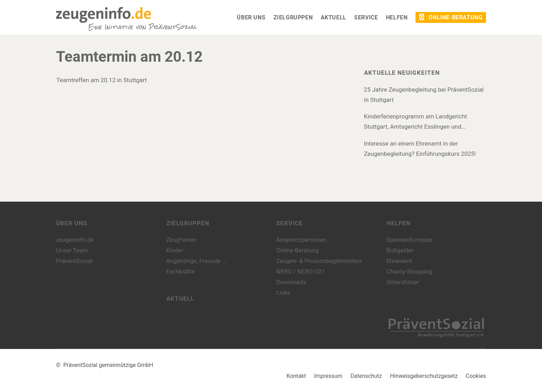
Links (283, 293)
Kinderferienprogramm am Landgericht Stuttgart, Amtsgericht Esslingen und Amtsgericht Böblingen (416, 122)
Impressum (328, 376)
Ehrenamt (399, 261)
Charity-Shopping (409, 271)
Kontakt (296, 376)
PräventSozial (74, 261)
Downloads (291, 282)
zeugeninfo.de (75, 240)
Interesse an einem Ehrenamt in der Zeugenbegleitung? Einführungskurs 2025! (420, 149)
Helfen (399, 223)
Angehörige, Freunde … (196, 261)
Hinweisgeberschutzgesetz (424, 376)
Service (290, 223)
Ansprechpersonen (301, 240)
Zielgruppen (188, 223)
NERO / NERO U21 (301, 271)
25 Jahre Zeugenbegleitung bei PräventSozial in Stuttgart (424, 95)
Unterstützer (403, 282)
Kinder (175, 250)
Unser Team (72, 250)
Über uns (72, 223)
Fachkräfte (180, 271)
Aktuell (180, 299)
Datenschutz (366, 376)
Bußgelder (400, 250)
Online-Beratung (298, 250)
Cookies (476, 376)
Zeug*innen (182, 240)
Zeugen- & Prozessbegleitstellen (319, 261)
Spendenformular (410, 240)
